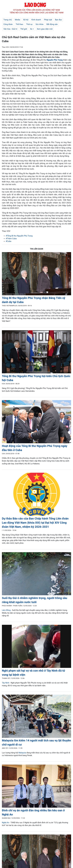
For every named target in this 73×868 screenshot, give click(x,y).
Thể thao (19, 24)
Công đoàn (8, 24)
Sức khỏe (39, 24)
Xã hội (26, 20)
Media (17, 20)
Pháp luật (48, 20)
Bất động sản (52, 24)
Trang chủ (8, 20)
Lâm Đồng (6, 610)
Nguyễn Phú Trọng (55, 60)
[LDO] (36, 274)
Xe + (32, 29)
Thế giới (24, 29)
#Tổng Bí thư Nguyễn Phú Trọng (19, 236)
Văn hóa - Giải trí (10, 29)
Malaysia (22, 753)
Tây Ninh (6, 683)
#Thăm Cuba (11, 239)
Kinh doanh (36, 20)
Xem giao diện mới (45, 29)
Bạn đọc (59, 20)
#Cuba (8, 241)
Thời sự (29, 24)
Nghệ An (6, 823)
